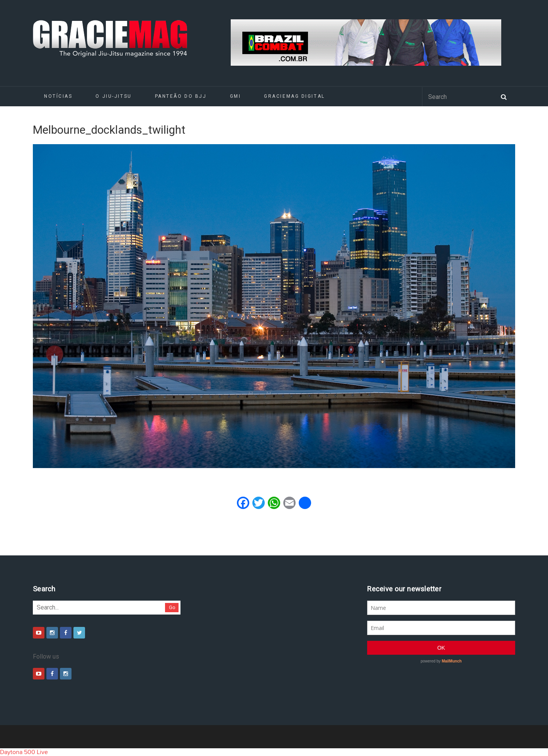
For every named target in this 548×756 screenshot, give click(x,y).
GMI (236, 96)
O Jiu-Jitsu (113, 96)
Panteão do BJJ (181, 96)
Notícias (58, 96)
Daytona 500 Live (24, 752)
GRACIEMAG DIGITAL (294, 96)
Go (172, 607)
